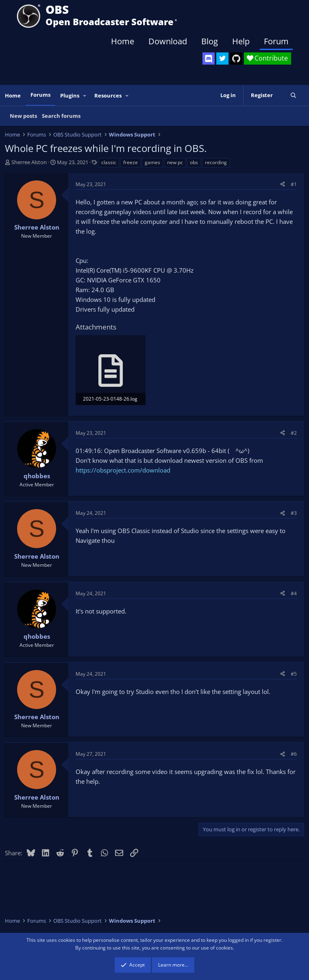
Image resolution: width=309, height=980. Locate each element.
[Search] (293, 95)
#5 (294, 674)
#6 (294, 754)
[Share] (283, 184)
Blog (210, 41)
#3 (294, 513)
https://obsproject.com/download (123, 470)
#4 (294, 593)
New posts (23, 116)
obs (194, 162)
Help (241, 41)
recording (216, 162)
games (152, 162)
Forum (276, 41)
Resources (108, 95)
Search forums (61, 116)
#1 (294, 184)
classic (109, 162)
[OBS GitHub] (236, 59)
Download (168, 41)
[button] (85, 96)
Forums (40, 95)
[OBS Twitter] (222, 59)
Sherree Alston (29, 162)
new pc (175, 162)
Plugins (70, 95)
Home (123, 41)
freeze (131, 162)
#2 (294, 433)
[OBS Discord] (209, 59)
